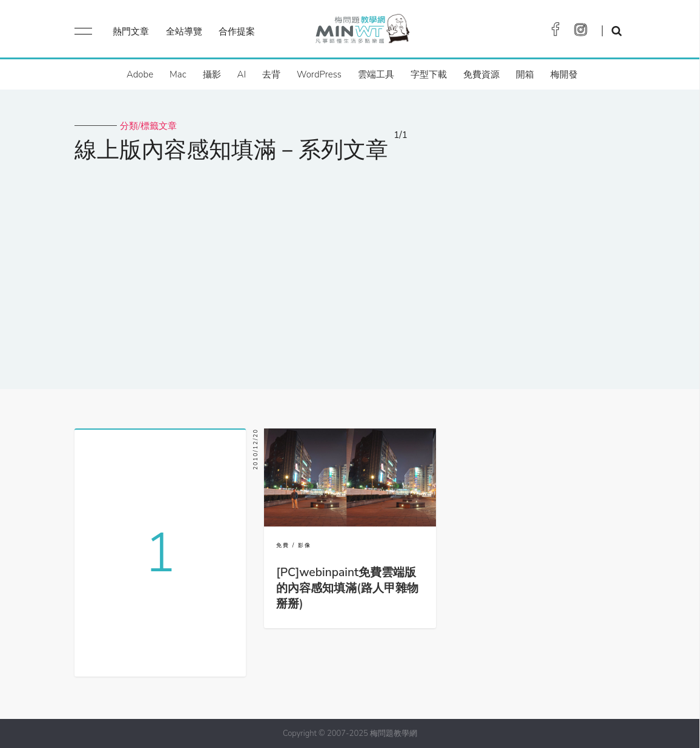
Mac (178, 74)
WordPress (319, 74)
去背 (271, 74)
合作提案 (237, 31)
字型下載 (429, 74)
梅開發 (564, 74)
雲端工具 (376, 74)
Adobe (140, 74)
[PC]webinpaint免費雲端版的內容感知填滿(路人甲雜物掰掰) (347, 588)
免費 (283, 545)
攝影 (212, 74)
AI (242, 74)
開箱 (525, 74)
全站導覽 (184, 31)
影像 (305, 545)
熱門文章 (131, 31)
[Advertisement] (350, 268)
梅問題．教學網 (362, 32)
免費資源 (481, 74)
